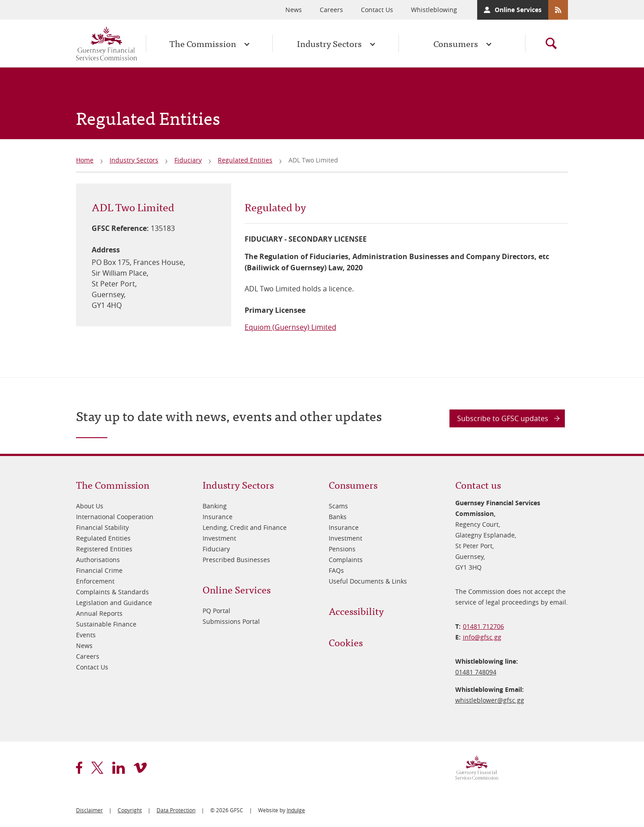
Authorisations (98, 560)
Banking (215, 506)
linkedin (119, 768)
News (294, 10)
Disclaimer (89, 810)
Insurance (218, 517)
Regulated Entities (245, 160)
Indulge (296, 810)
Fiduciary (188, 160)
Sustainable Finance (106, 624)
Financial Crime (99, 570)
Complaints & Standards (112, 592)
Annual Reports (99, 613)
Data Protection (176, 810)
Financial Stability (102, 527)
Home (85, 160)
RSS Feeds (558, 10)
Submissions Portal (231, 621)
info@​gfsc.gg (482, 637)
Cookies (346, 642)
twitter (97, 768)
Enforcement (95, 581)
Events (86, 635)
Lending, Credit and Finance (245, 527)
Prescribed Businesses (236, 560)
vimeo (140, 768)
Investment (219, 538)
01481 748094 (476, 672)
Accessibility (356, 611)
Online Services (518, 10)
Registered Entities (104, 549)
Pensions (342, 549)
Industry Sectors (329, 43)
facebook (79, 768)
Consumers (456, 43)
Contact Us (377, 10)
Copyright (130, 810)
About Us (90, 506)
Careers (331, 10)
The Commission (203, 43)
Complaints (346, 560)
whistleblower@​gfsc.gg (490, 700)
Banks (338, 517)
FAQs (336, 570)
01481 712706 (483, 626)
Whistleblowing (434, 10)
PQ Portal (216, 611)
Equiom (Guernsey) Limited (290, 327)
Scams (338, 506)
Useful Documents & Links (368, 581)
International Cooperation (115, 517)
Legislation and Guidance (114, 603)
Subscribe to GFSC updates (503, 418)
